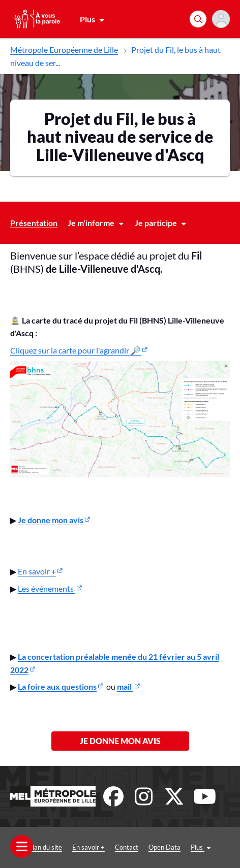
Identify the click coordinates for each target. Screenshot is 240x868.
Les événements (47, 588)
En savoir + (37, 571)
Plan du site (45, 847)
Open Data (164, 847)
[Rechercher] (198, 19)
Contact (127, 847)
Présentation (34, 223)
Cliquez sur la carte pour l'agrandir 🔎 (76, 350)
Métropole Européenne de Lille (64, 50)
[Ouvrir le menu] (22, 846)
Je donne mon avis (120, 741)
